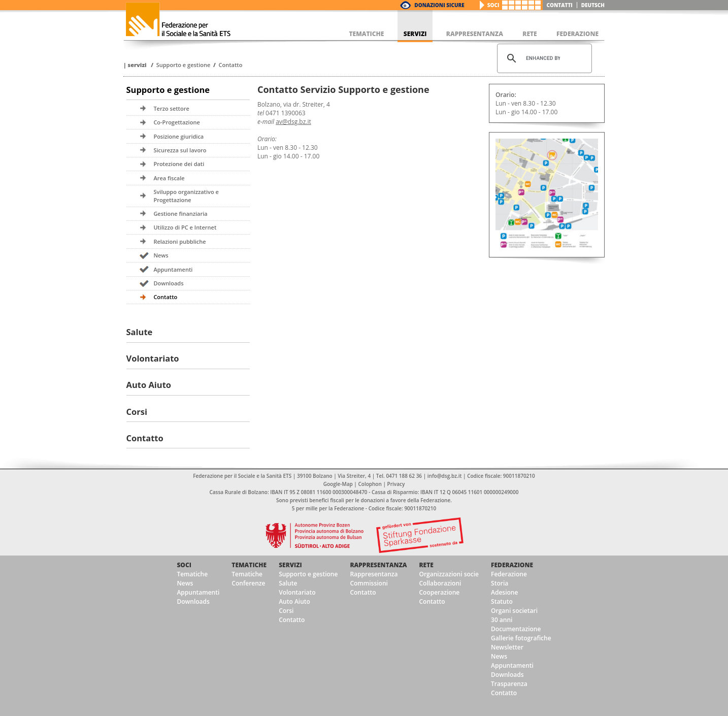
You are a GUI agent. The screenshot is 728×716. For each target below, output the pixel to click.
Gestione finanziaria (180, 214)
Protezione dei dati (179, 164)
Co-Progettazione (176, 122)
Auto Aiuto (149, 385)
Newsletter (507, 647)
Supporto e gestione (184, 65)
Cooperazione (439, 592)
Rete (426, 565)
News (161, 255)
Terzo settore (171, 108)
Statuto (502, 601)
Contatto (231, 65)
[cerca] (543, 58)
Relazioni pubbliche (179, 241)
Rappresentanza (378, 565)
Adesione (504, 592)
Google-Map (338, 484)
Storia (500, 583)
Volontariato (153, 358)
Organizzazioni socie (449, 574)
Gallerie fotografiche (521, 638)
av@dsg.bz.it (293, 122)
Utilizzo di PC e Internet (185, 227)
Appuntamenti (173, 269)
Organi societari (514, 611)
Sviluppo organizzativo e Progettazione (186, 196)
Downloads (168, 283)
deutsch (593, 5)
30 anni (502, 620)
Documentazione (516, 629)
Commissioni (369, 583)
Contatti (560, 5)
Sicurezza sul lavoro (180, 150)
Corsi (137, 412)
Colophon (370, 484)
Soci (493, 5)
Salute (140, 332)
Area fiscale (169, 178)
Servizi (137, 65)
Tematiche (192, 574)
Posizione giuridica (178, 136)
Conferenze (248, 583)
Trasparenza (509, 684)
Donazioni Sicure (439, 5)
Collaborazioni (440, 583)
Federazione (512, 565)
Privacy (396, 484)
